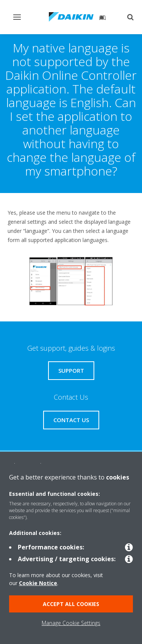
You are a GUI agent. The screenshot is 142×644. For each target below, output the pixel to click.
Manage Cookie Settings (71, 623)
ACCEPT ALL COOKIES (71, 604)
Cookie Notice (38, 583)
